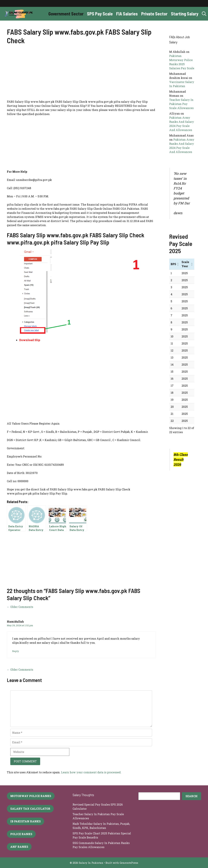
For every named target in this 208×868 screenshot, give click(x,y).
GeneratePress (129, 863)
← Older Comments (20, 607)
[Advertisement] (81, 74)
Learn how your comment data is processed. (91, 772)
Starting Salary (185, 14)
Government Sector (66, 14)
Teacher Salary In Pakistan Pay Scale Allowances (181, 104)
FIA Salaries (127, 14)
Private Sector (154, 14)
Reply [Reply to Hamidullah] (16, 651)
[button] (204, 14)
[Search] (192, 796)
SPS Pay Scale (100, 14)
